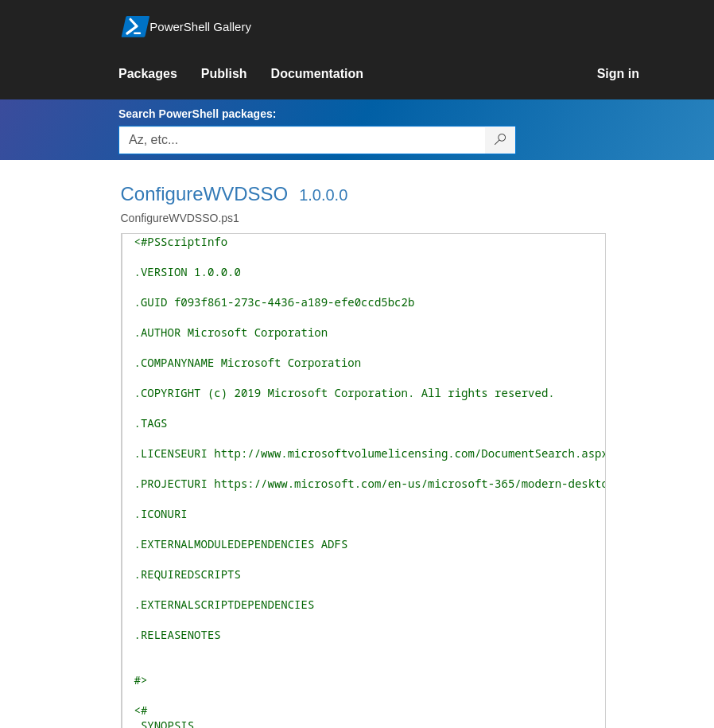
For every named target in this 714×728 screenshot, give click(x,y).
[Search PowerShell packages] (501, 140)
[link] (160, 74)
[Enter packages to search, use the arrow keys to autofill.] (302, 140)
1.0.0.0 (323, 195)
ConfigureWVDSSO (205, 194)
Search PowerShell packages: (197, 114)
